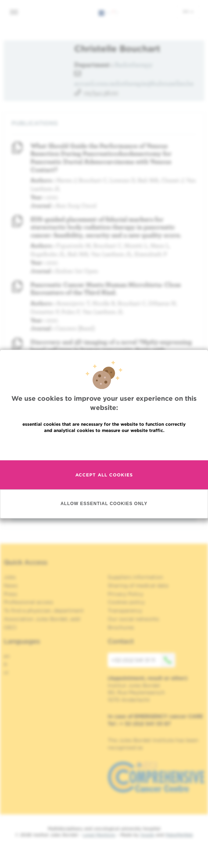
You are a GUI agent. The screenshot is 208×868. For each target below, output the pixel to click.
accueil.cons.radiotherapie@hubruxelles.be (134, 83)
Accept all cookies (104, 475)
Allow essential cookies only (104, 504)
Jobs (10, 577)
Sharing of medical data (138, 586)
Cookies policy (126, 602)
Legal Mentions (99, 835)
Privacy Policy (125, 594)
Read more (104, 446)
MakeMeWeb (179, 835)
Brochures (121, 627)
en (188, 11)
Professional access (28, 602)
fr (6, 664)
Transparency (125, 611)
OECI (10, 627)
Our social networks (133, 619)
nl (6, 673)
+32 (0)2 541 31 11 (143, 660)
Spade (147, 835)
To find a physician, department (44, 611)
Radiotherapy (134, 64)
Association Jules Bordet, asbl (42, 619)
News (11, 586)
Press (10, 594)
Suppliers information (135, 577)
